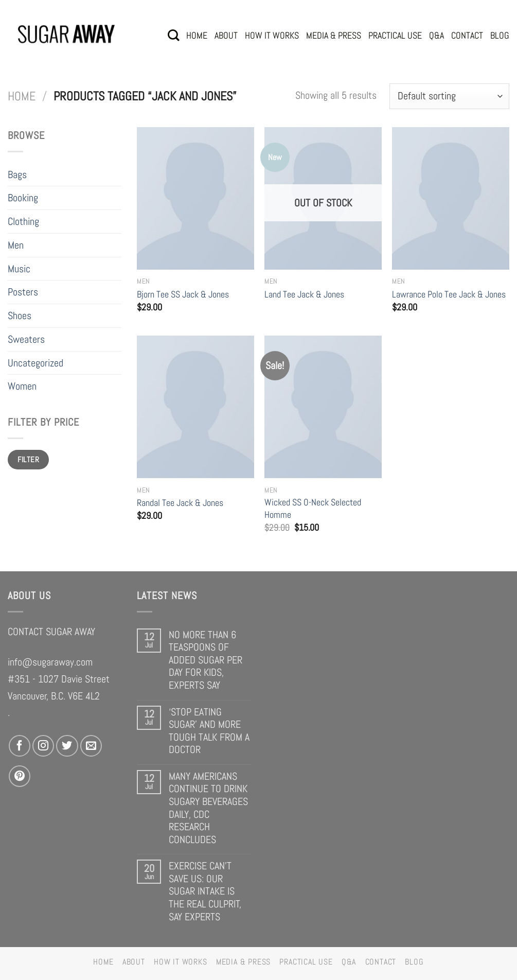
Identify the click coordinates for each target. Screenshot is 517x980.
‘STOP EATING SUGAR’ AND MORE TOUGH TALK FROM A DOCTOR (209, 731)
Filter (28, 459)
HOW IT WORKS (272, 35)
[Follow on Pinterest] (20, 776)
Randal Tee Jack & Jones (180, 503)
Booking (23, 198)
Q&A (436, 35)
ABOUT (226, 35)
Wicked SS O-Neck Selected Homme (313, 508)
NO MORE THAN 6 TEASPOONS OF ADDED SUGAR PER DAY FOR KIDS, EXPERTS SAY (206, 660)
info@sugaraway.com (50, 662)
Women (22, 386)
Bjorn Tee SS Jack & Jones (183, 294)
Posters (23, 292)
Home (22, 96)
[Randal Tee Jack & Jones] (195, 407)
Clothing (23, 221)
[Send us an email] (91, 746)
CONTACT (467, 35)
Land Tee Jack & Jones (304, 294)
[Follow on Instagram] (43, 746)
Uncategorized (35, 363)
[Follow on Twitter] (67, 746)
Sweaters (26, 339)
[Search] (173, 35)
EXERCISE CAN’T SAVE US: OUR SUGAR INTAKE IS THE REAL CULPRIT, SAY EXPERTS (205, 891)
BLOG (500, 35)
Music (19, 269)
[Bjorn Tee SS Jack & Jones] (195, 198)
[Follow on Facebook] (20, 746)
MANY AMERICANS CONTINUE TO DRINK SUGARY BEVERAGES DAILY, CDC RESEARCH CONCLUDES (208, 808)
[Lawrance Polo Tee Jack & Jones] (451, 198)
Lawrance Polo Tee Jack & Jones (449, 294)
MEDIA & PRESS (334, 35)
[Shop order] (449, 96)
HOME (197, 35)
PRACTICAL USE (395, 35)
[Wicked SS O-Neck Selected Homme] (323, 407)
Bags (17, 174)
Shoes (20, 316)
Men (16, 245)
